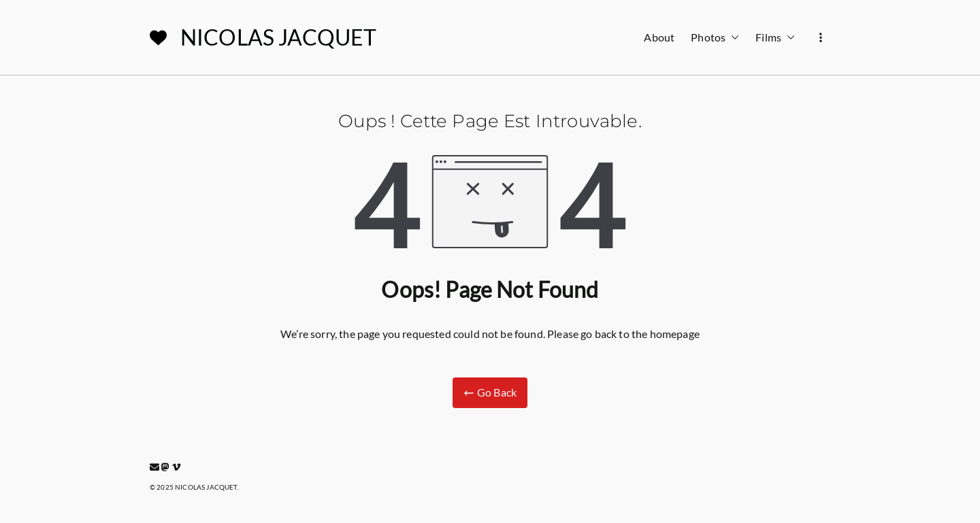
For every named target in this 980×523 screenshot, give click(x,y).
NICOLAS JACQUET (278, 37)
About (659, 37)
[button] (732, 38)
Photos (715, 38)
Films (775, 38)
